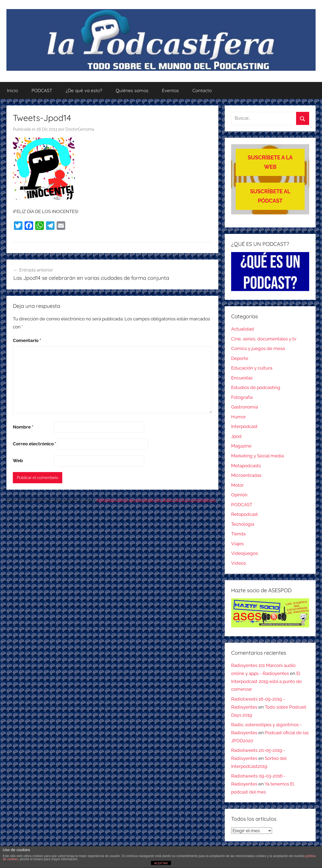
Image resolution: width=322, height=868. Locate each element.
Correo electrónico (35, 444)
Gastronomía (245, 407)
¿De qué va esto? (84, 90)
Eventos (170, 90)
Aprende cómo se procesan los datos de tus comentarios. (156, 500)
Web (18, 461)
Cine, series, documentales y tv (264, 339)
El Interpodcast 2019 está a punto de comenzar (266, 681)
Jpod (236, 436)
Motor (237, 485)
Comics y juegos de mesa (258, 348)
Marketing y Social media (257, 456)
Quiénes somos (132, 90)
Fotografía (242, 397)
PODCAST (42, 90)
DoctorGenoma (80, 129)
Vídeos (238, 563)
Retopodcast (245, 514)
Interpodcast (244, 426)
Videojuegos (245, 553)
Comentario (27, 340)
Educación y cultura (252, 368)
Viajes (237, 544)
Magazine (241, 446)
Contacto (202, 90)
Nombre (23, 427)
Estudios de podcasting (256, 387)
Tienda (238, 534)
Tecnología (243, 524)
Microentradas (246, 475)
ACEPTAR (161, 863)
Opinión (239, 495)
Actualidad (243, 329)
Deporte (240, 358)
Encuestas (242, 378)
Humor (238, 417)
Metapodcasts (246, 466)
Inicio (12, 90)
